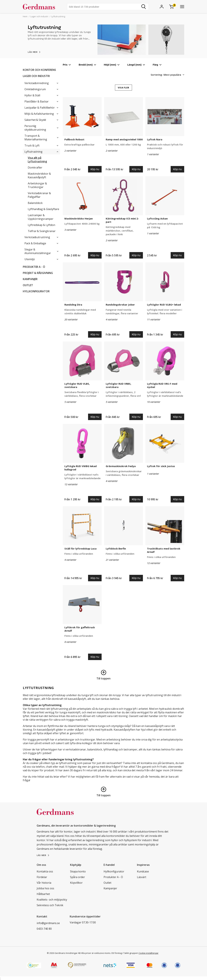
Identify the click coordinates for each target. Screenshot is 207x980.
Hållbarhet (43, 894)
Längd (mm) (136, 65)
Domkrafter (35, 167)
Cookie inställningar (149, 953)
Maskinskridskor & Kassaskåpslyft (39, 175)
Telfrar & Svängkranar (42, 231)
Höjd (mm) (112, 65)
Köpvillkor (76, 883)
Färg (157, 65)
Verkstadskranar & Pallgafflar (39, 195)
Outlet (28, 285)
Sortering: (157, 75)
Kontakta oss (45, 871)
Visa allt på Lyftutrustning (37, 160)
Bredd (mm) (87, 65)
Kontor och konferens (39, 70)
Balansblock (35, 203)
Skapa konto (78, 871)
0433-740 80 (44, 929)
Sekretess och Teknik (50, 905)
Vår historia (44, 883)
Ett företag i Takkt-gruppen (125, 953)
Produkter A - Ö (34, 267)
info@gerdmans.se (48, 923)
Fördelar (42, 877)
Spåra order (77, 877)
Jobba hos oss (45, 888)
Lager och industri (36, 76)
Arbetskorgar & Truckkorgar (37, 185)
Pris (67, 65)
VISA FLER (123, 88)
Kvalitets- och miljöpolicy (52, 900)
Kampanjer (30, 279)
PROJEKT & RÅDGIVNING (38, 273)
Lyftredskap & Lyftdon (41, 225)
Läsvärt (142, 877)
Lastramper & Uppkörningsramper (41, 217)
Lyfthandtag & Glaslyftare (43, 209)
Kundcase (143, 871)
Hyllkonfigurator (36, 291)
